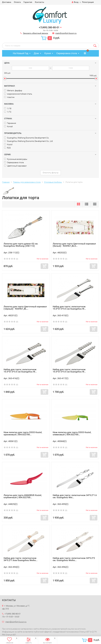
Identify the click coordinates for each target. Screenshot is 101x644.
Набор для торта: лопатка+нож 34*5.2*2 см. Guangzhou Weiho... (74, 559)
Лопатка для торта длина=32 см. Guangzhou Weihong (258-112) (21, 245)
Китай (8, 126)
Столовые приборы (53, 182)
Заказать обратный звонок (36, 33)
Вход (75, 2)
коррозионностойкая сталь (18, 94)
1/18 (8, 108)
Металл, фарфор (13, 90)
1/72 (8, 112)
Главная (6, 182)
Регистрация (88, 2)
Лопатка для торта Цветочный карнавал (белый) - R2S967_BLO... (74, 245)
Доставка (7, 2)
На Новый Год (21, 53)
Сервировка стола (67, 53)
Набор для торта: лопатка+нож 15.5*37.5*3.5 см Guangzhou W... (69, 308)
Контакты (40, 2)
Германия (10, 123)
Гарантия (28, 2)
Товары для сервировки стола (27, 182)
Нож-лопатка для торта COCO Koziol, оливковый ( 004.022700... (72, 433)
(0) (11, 259)
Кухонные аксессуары (16, 159)
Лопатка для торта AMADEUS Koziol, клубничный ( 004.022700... (23, 496)
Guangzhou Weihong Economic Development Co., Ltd (28, 141)
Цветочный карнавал (15, 166)
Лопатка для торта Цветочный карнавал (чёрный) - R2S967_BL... (25, 308)
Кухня (48, 53)
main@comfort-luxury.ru (66, 33)
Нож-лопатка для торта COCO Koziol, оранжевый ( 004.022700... (23, 433)
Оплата (17, 2)
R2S (7, 148)
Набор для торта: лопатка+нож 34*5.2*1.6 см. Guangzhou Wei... (75, 496)
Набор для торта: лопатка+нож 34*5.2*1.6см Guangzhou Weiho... (21, 559)
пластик (9, 97)
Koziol (8, 144)
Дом (36, 53)
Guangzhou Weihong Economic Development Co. (27, 138)
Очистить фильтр (51, 173)
